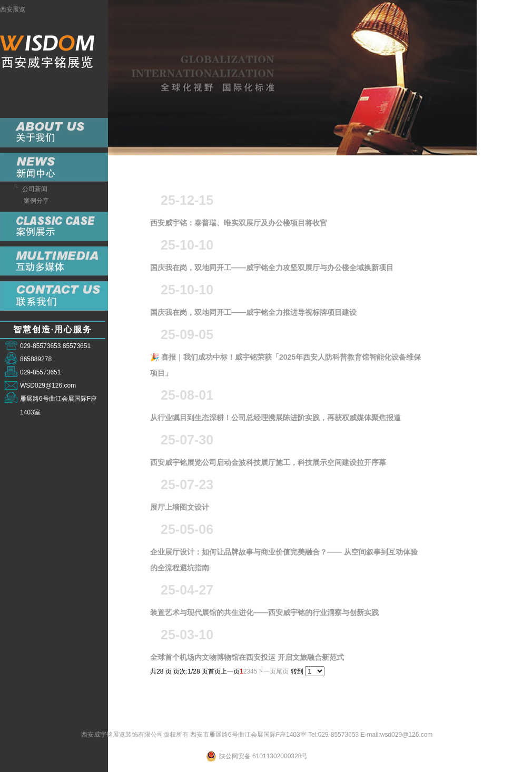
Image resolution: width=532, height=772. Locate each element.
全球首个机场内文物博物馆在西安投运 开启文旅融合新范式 (247, 660)
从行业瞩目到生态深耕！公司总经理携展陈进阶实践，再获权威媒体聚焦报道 (275, 420)
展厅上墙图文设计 (180, 509)
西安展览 (13, 9)
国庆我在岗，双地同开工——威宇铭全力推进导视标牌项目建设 (253, 315)
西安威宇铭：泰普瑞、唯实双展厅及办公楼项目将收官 (239, 225)
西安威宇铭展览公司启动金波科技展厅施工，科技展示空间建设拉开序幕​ (268, 465)
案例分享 (36, 201)
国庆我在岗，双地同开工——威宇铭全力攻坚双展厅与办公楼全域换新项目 (272, 270)
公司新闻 (35, 189)
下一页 (267, 671)
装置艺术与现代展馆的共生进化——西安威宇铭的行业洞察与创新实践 (264, 615)
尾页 (282, 671)
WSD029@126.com (48, 385)
